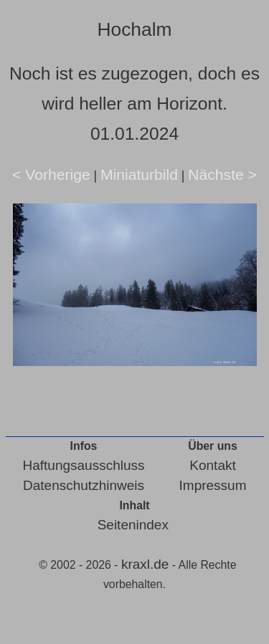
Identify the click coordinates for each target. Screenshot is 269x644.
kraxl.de (145, 564)
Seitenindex (133, 525)
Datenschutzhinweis (84, 485)
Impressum (213, 485)
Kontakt (212, 465)
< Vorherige (51, 174)
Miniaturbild (139, 174)
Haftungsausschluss (84, 465)
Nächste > (222, 174)
